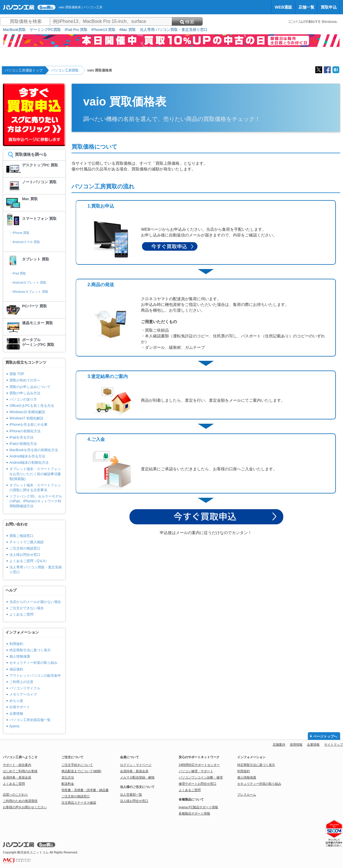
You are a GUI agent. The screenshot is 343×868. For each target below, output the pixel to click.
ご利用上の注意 (21, 682)
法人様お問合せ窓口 (25, 555)
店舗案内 (279, 744)
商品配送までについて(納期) (81, 771)
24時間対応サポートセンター (199, 765)
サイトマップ (334, 744)
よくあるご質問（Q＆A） (29, 561)
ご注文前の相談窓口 (25, 548)
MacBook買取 (14, 30)
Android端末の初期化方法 (29, 463)
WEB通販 (283, 7)
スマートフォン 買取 (39, 219)
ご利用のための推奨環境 (20, 801)
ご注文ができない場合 (27, 608)
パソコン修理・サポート (196, 771)
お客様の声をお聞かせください (25, 807)
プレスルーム (247, 795)
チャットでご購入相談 (27, 542)
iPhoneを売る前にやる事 (28, 425)
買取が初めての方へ (25, 380)
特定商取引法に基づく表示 (30, 650)
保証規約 (16, 669)
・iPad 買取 (18, 273)
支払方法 (68, 777)
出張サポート (20, 707)
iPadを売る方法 (21, 437)
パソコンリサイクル (25, 688)
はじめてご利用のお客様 (20, 771)
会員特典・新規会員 (17, 777)
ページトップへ (325, 736)
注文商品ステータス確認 (79, 803)
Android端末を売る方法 (27, 456)
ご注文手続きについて (77, 765)
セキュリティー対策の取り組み (33, 663)
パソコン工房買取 (65, 70)
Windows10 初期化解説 (27, 412)
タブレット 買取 (36, 259)
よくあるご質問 (21, 614)
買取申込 (329, 7)
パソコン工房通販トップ (24, 70)
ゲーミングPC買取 (45, 30)
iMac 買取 (128, 30)
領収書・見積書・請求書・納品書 (85, 790)
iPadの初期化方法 (23, 444)
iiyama (14, 726)
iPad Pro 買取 (76, 30)
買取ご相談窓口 (21, 536)
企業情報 (16, 714)
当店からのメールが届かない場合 (35, 602)
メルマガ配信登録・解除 (137, 777)
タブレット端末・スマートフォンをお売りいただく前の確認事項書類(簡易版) (35, 474)
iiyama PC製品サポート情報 (198, 807)
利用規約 (16, 644)
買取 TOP (17, 374)
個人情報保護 (20, 656)
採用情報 (296, 744)
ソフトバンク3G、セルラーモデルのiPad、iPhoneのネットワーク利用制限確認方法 (36, 501)
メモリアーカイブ (23, 694)
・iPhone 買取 (19, 233)
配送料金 (68, 784)
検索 (187, 22)
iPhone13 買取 (104, 30)
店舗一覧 (306, 7)
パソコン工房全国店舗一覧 (30, 720)
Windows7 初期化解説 (26, 418)
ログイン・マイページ (136, 765)
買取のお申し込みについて (30, 387)
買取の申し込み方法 (25, 393)
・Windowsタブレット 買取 (29, 292)
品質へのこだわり (15, 795)
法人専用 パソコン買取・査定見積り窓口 (174, 30)
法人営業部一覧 (131, 795)
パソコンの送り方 (23, 399)
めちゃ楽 (16, 701)
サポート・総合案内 (17, 765)
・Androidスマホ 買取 (25, 242)
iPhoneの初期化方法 (25, 431)
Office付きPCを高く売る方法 (32, 406)
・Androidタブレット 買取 (28, 282)
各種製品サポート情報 (194, 813)
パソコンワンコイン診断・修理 (201, 777)
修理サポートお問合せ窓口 (198, 784)
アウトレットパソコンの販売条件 (35, 676)
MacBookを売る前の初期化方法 (34, 450)
